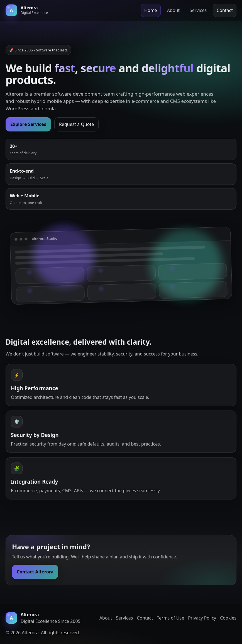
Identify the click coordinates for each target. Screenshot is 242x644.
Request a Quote (76, 124)
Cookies (228, 618)
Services (198, 10)
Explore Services (28, 124)
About (173, 10)
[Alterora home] (27, 10)
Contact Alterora (35, 572)
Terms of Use (170, 618)
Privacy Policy (202, 618)
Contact (225, 10)
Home (151, 10)
